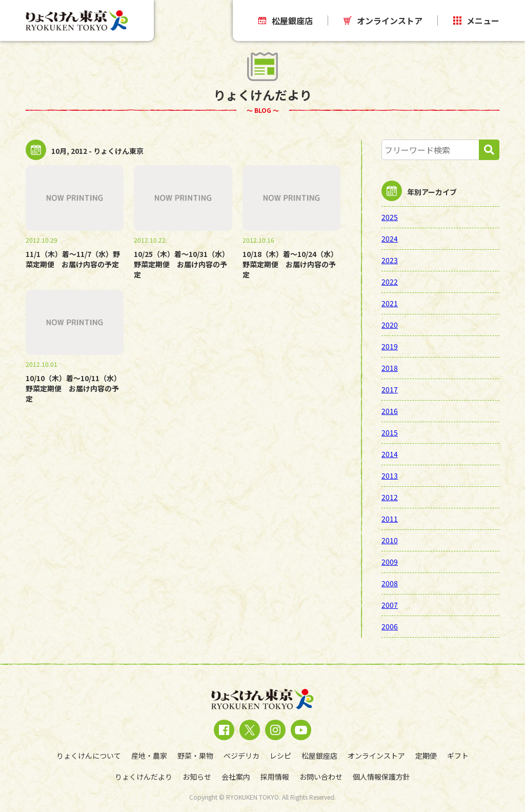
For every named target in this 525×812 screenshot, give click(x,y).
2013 (390, 476)
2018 (390, 368)
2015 (390, 432)
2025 (390, 217)
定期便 (426, 756)
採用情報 (275, 777)
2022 (390, 282)
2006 (390, 626)
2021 (390, 303)
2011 (390, 519)
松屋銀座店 (286, 21)
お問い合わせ (321, 777)
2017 (390, 389)
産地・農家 (149, 756)
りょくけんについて (89, 756)
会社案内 (236, 777)
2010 (390, 540)
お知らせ (197, 777)
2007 (390, 605)
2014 (390, 454)
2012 (390, 497)
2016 (390, 411)
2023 (390, 260)
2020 (390, 325)
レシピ (280, 756)
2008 (390, 583)
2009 (390, 562)
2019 (390, 346)
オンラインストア (383, 21)
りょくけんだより (144, 777)
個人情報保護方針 (381, 777)
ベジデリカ (241, 756)
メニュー (476, 21)
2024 (390, 239)
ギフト (458, 756)
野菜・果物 (195, 756)
